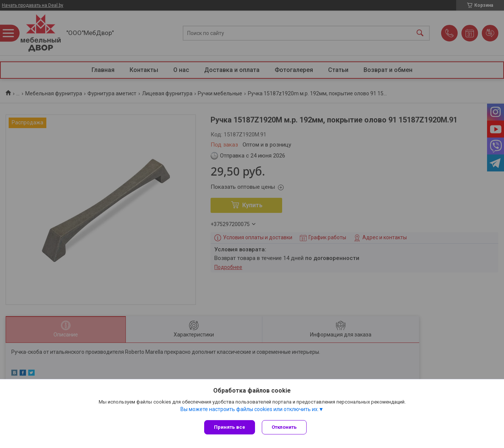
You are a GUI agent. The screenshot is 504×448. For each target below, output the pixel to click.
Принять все (230, 427)
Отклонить (285, 427)
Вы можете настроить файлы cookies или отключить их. (250, 410)
